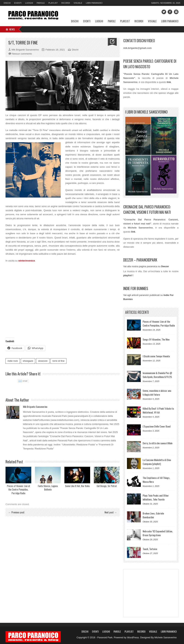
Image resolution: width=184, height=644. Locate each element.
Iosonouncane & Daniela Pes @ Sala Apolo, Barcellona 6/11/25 (157, 375)
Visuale (78, 3)
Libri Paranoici (94, 3)
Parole (41, 3)
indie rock (13, 361)
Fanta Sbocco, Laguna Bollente (48, 488)
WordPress (133, 637)
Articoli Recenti (137, 312)
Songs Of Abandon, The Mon (156, 339)
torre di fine (58, 361)
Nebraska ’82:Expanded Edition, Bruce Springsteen (158, 533)
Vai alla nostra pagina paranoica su (146, 266)
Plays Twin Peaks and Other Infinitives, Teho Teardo (156, 497)
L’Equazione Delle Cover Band (157, 426)
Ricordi (66, 3)
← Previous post (16, 512)
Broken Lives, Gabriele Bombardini (153, 515)
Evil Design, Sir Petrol (107, 486)
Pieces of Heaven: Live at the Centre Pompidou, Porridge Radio (18, 489)
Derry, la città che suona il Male (158, 443)
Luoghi (29, 3)
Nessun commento (22, 54)
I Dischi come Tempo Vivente (156, 356)
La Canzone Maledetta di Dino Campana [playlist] (157, 462)
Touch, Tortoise (150, 549)
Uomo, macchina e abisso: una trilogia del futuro (157, 392)
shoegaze (28, 361)
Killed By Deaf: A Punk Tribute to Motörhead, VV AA (158, 410)
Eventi (18, 3)
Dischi (7, 3)
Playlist (53, 3)
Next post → (111, 512)
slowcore (43, 361)
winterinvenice (26, 261)
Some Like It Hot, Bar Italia (77, 486)
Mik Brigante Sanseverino (35, 407)
